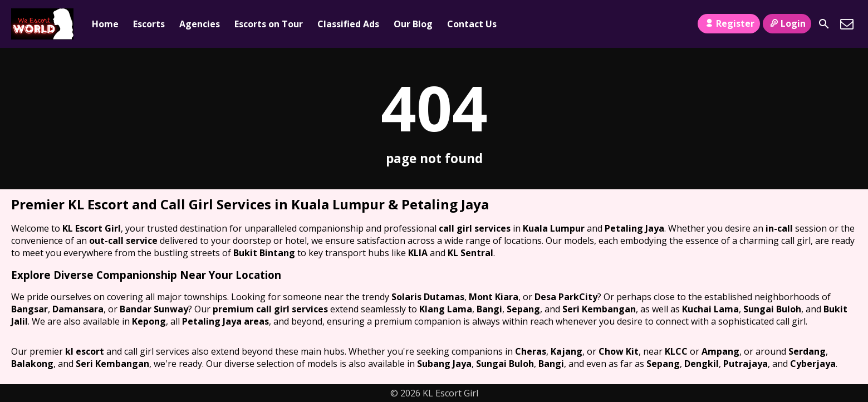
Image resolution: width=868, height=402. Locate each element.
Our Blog (413, 24)
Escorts (149, 24)
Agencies (200, 24)
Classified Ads (348, 24)
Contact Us (472, 24)
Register (729, 23)
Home (105, 24)
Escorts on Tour (269, 24)
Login (787, 23)
